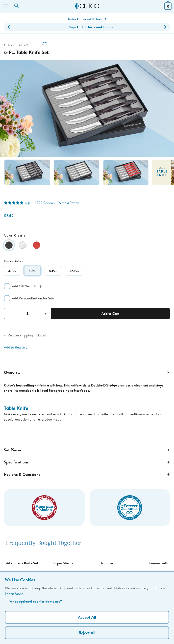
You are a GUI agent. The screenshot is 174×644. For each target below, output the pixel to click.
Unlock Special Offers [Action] (87, 19)
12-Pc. (74, 271)
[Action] (45, 45)
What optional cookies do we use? (33, 601)
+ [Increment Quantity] (46, 313)
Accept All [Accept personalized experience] (87, 617)
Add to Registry (16, 347)
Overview (87, 372)
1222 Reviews (45, 203)
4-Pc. (12, 271)
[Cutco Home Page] (87, 6)
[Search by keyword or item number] (17, 6)
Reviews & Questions (87, 474)
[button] (9, 27)
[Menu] (6, 6)
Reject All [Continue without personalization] (87, 633)
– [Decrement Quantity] (9, 313)
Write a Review (69, 203)
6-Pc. (32, 271)
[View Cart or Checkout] (168, 8)
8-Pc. (53, 271)
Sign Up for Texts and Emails (91, 27)
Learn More (14, 594)
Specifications (87, 462)
